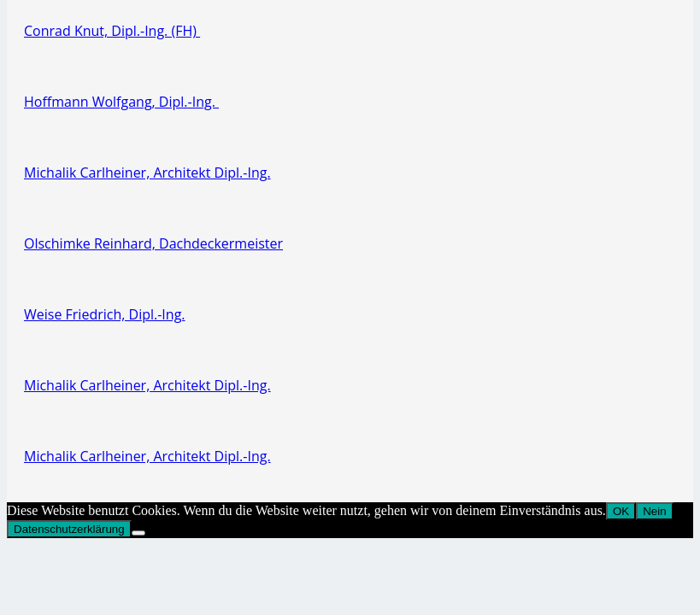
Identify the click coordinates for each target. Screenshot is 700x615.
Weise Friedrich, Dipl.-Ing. (105, 314)
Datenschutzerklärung (69, 529)
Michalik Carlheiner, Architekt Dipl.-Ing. (147, 173)
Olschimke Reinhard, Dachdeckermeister (153, 243)
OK (621, 511)
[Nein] (138, 533)
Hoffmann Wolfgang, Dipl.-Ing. (121, 102)
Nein (654, 511)
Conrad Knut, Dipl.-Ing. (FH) (112, 31)
